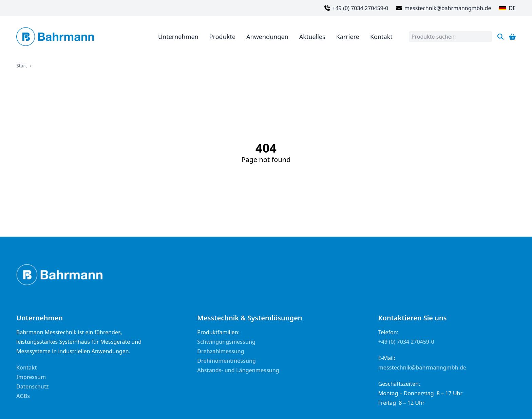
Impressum (31, 377)
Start (22, 66)
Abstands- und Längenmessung (238, 370)
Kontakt (26, 367)
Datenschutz (33, 386)
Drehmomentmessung (226, 361)
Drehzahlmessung (221, 351)
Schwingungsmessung (226, 342)
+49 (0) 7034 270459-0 (406, 342)
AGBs (23, 396)
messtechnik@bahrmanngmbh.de (422, 367)
